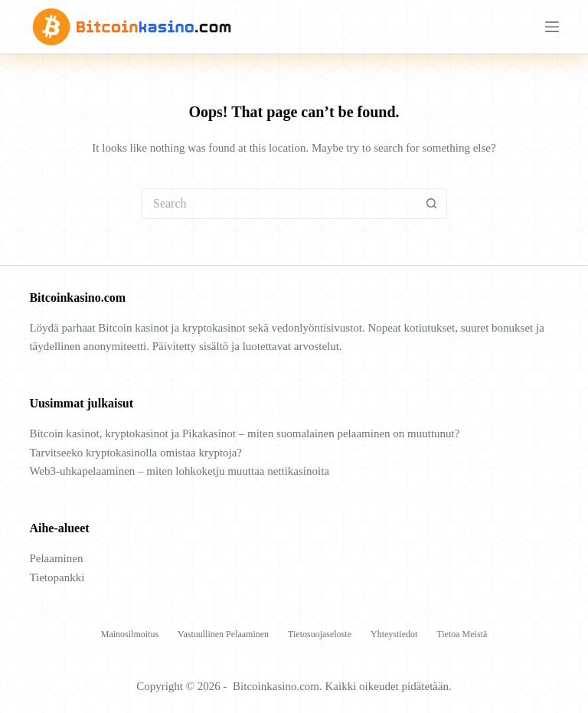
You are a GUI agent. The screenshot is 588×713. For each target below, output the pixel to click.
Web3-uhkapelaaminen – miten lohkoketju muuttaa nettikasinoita (179, 471)
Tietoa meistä (462, 634)
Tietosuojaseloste (320, 634)
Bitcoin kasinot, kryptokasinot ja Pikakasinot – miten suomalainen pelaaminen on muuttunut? (244, 433)
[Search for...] (279, 204)
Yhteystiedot (394, 634)
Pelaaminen (56, 558)
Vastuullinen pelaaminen (223, 634)
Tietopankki (57, 577)
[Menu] (552, 27)
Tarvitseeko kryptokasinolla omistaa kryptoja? (136, 453)
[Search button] (432, 204)
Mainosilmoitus (130, 634)
